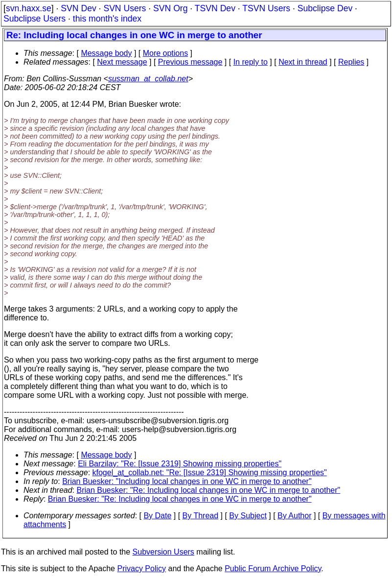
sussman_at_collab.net (148, 79)
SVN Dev (78, 8)
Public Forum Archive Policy (273, 569)
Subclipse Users (35, 19)
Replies (351, 62)
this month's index (107, 19)
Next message (122, 62)
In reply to (251, 62)
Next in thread (303, 62)
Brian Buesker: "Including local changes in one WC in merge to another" (187, 481)
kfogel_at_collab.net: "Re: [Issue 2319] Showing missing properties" (210, 472)
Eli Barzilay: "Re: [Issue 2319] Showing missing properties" (180, 464)
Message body (106, 53)
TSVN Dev (215, 8)
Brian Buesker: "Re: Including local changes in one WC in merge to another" (209, 490)
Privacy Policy (141, 569)
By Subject (248, 516)
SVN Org (170, 8)
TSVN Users (266, 8)
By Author (294, 516)
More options (166, 53)
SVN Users (125, 8)
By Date (157, 516)
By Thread (201, 516)
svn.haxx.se (29, 8)
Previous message (190, 62)
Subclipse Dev (325, 8)
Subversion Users (163, 552)
